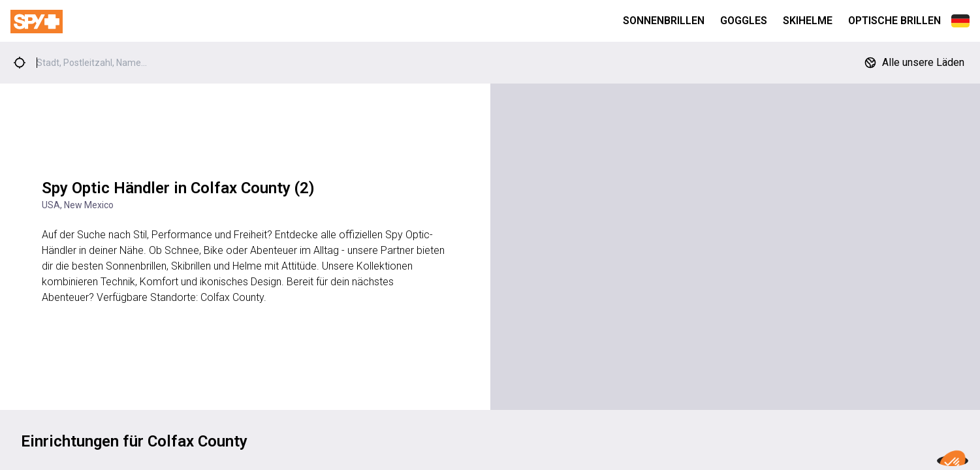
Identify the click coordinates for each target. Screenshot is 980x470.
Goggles (744, 21)
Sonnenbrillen (664, 21)
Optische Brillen (894, 21)
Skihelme (808, 21)
